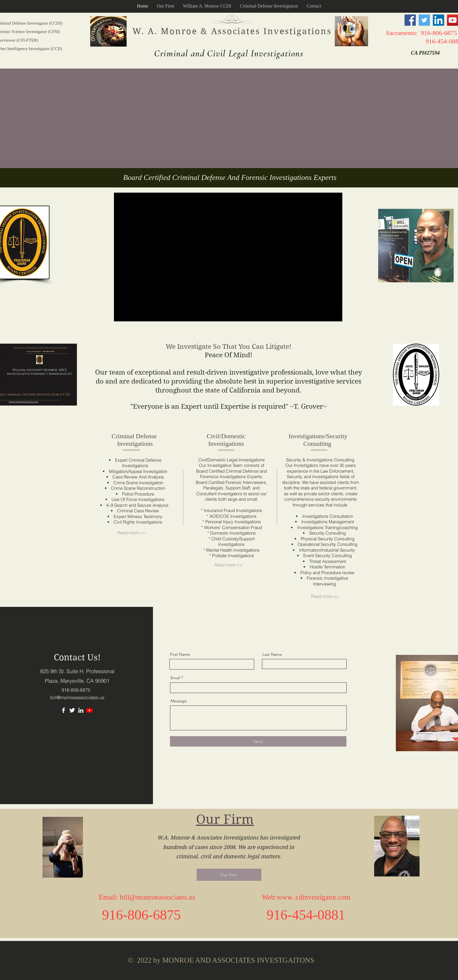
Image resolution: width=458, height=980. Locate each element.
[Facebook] (410, 20)
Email (175, 678)
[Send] (258, 741)
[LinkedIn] (438, 20)
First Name (180, 654)
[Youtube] (89, 710)
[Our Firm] (229, 875)
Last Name (272, 654)
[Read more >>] (134, 533)
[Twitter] (424, 20)
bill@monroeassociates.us (77, 697)
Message (179, 701)
